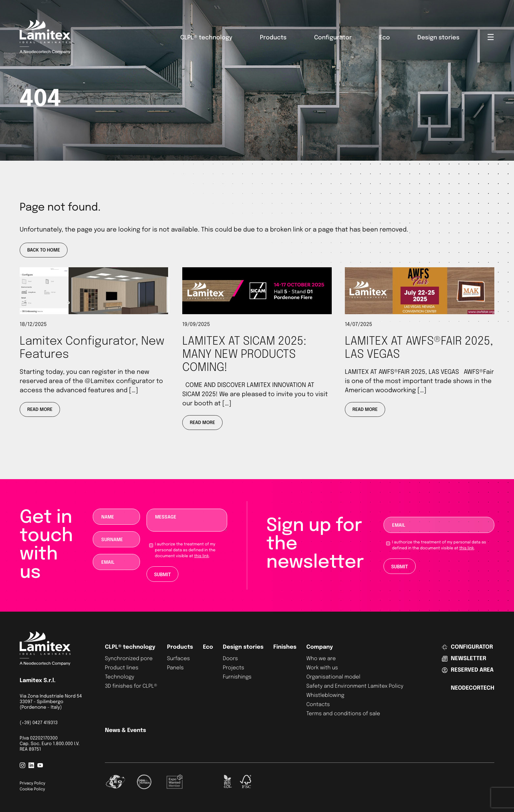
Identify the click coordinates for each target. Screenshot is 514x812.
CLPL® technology (206, 38)
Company (319, 647)
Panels (175, 668)
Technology (120, 677)
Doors (230, 659)
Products (273, 38)
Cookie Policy (32, 789)
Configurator (333, 38)
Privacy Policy (32, 783)
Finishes (285, 647)
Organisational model (333, 677)
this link (201, 556)
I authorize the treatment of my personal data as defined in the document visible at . (185, 550)
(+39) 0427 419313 (39, 723)
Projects (234, 668)
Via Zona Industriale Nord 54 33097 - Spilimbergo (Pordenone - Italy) (51, 702)
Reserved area (468, 670)
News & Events (126, 731)
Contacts (318, 705)
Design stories (438, 38)
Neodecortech (473, 688)
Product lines (122, 668)
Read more (40, 410)
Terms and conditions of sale (343, 714)
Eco (385, 38)
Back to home (44, 251)
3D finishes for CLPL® (131, 686)
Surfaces (178, 659)
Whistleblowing (325, 695)
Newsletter (464, 659)
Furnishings (237, 677)
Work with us (322, 668)
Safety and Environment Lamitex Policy (355, 686)
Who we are (321, 659)
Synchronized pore (129, 659)
